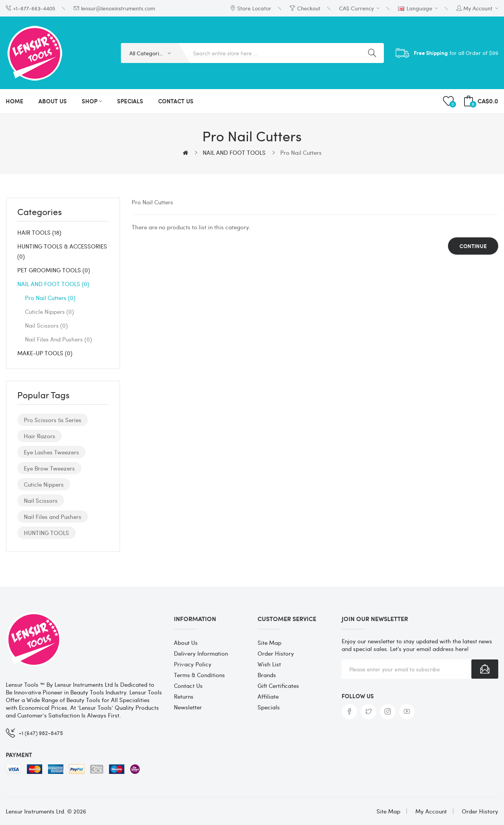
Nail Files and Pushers (58, 339)
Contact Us (188, 686)
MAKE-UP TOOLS (45, 353)
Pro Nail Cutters (301, 152)
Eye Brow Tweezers (49, 468)
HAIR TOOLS (39, 232)
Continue (473, 246)
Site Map (269, 643)
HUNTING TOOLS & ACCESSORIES (62, 251)
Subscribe (485, 669)
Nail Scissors (46, 325)
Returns (184, 696)
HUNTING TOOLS (46, 533)
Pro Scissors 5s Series (53, 420)
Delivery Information (201, 653)
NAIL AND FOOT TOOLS (234, 152)
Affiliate (268, 696)
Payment (19, 755)
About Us (186, 643)
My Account (431, 811)
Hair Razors (40, 436)
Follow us (358, 696)
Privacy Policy (193, 664)
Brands (267, 675)
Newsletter (188, 707)
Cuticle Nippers (49, 311)
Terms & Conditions (199, 675)
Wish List (269, 664)
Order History (276, 653)
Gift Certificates (278, 686)
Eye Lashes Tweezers (51, 452)
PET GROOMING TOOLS (54, 270)
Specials (269, 707)
